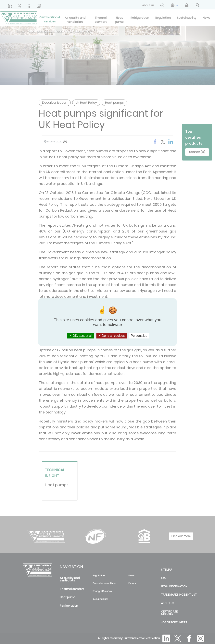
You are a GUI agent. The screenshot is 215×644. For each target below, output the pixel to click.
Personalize (139, 335)
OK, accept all (81, 335)
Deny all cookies (111, 335)
